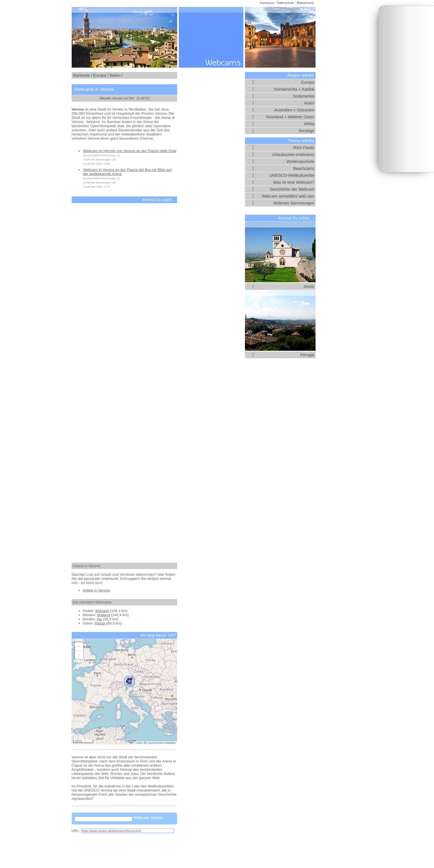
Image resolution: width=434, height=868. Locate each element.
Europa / (101, 75)
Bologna (102, 611)
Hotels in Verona (96, 590)
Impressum (267, 3)
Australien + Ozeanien (294, 110)
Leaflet (139, 743)
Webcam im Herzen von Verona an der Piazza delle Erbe (130, 151)
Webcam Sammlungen (294, 203)
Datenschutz (286, 3)
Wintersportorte (300, 162)
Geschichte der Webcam (292, 189)
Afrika (309, 124)
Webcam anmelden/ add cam (288, 196)
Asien (309, 103)
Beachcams (304, 168)
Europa (308, 82)
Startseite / (82, 75)
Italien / (116, 75)
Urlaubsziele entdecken (293, 155)
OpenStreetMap (156, 743)
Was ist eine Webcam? (294, 182)
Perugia (307, 355)
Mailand (104, 615)
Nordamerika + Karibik (294, 89)
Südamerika (303, 96)
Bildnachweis (305, 3)
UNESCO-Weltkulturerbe (292, 175)
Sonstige (306, 131)
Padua (100, 623)
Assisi (309, 286)
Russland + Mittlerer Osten (290, 117)
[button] (129, 682)
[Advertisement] (406, 89)
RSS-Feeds (304, 148)
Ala (99, 619)
